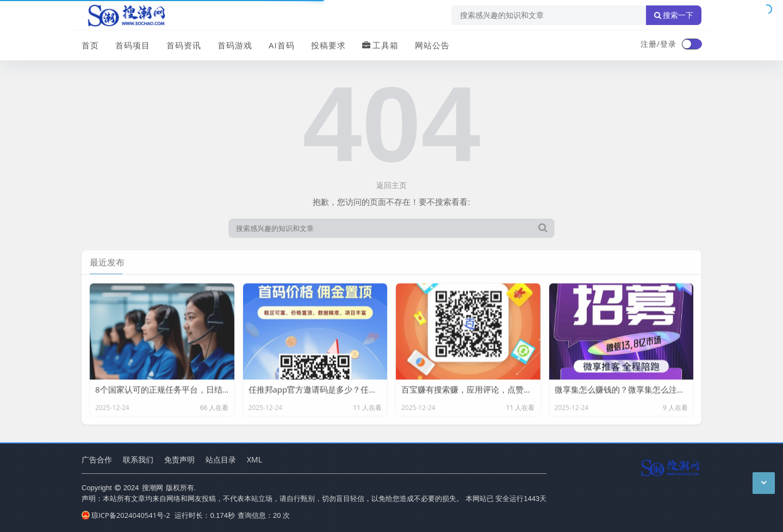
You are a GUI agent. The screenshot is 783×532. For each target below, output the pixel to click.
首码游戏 (235, 45)
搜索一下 (674, 15)
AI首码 (282, 45)
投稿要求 (328, 45)
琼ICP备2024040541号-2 (126, 515)
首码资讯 (184, 45)
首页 (90, 45)
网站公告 (432, 45)
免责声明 (179, 459)
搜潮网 (153, 487)
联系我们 (138, 459)
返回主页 (391, 185)
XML (254, 459)
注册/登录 (658, 44)
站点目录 (221, 459)
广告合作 (97, 459)
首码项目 (133, 45)
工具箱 (380, 45)
